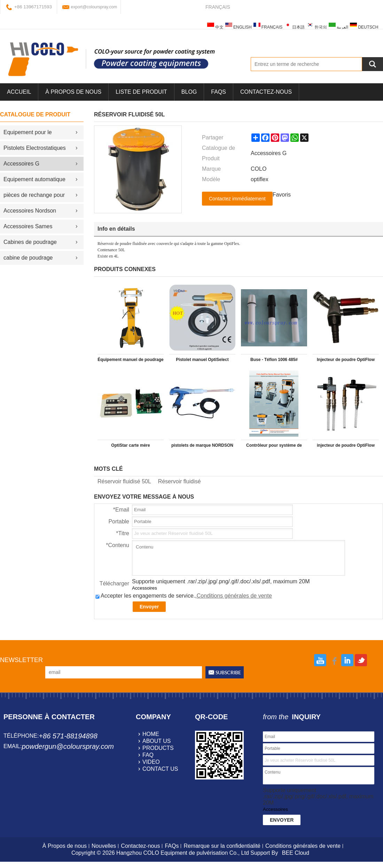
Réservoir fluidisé (179, 481)
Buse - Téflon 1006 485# (274, 360)
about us (157, 741)
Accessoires (144, 588)
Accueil (19, 92)
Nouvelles (104, 846)
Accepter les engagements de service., (184, 596)
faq (148, 755)
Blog (189, 92)
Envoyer (149, 607)
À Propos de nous (73, 92)
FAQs (218, 92)
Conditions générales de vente (234, 596)
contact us (160, 769)
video (151, 762)
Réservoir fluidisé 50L (124, 481)
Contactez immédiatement (237, 199)
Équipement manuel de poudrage (130, 360)
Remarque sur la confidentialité (222, 846)
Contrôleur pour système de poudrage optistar (274, 447)
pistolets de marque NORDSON (202, 445)
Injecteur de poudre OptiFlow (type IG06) (346, 361)
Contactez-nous (266, 92)
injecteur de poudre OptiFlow (346, 445)
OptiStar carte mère (130, 445)
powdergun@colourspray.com (68, 746)
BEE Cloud (296, 853)
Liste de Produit (141, 92)
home (151, 734)
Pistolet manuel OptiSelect (202, 360)
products (158, 748)
